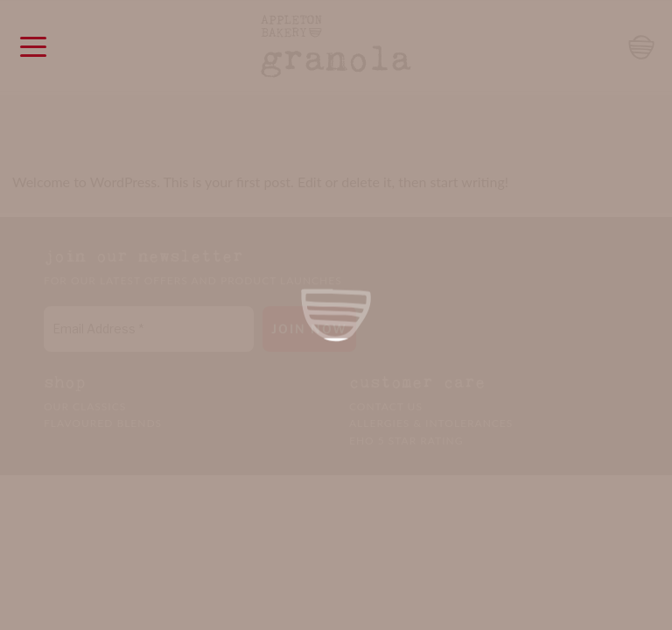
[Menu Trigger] (33, 46)
